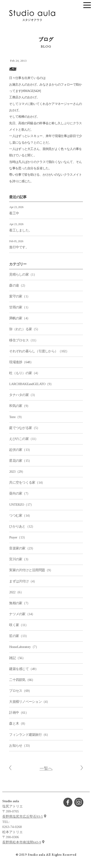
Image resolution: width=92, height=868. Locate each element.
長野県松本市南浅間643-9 (22, 842)
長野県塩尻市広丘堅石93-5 (23, 817)
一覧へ (46, 768)
